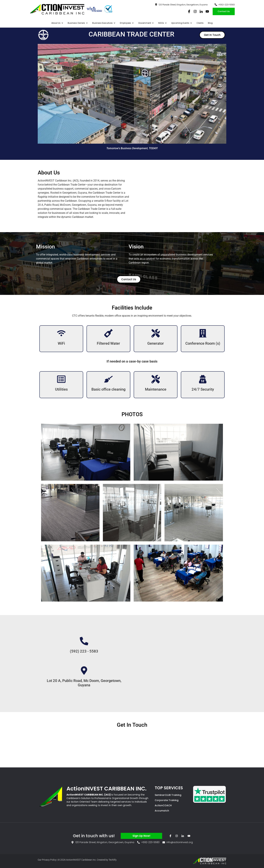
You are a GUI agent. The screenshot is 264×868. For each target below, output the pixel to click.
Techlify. (113, 860)
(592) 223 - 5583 (84, 651)
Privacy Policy (49, 860)
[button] (42, 94)
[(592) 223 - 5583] (84, 641)
